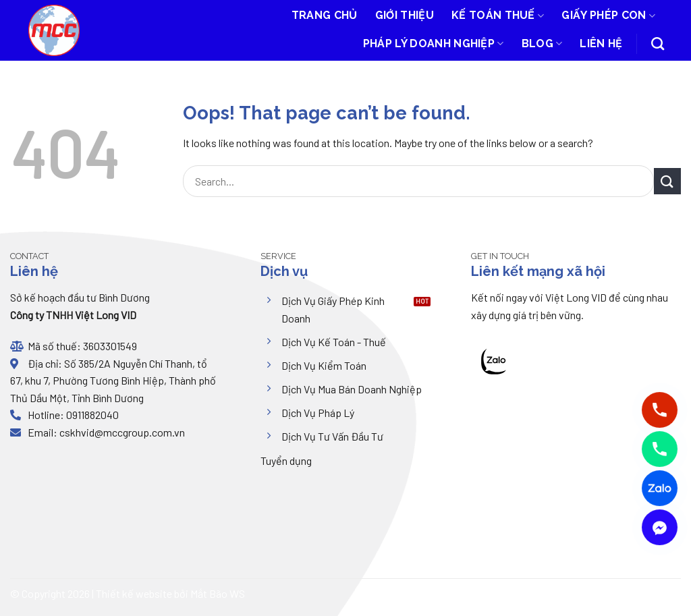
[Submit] (667, 181)
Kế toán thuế (498, 16)
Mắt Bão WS (218, 593)
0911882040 (91, 415)
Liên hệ (601, 44)
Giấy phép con (608, 16)
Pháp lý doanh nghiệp (434, 44)
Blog (542, 44)
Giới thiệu (405, 15)
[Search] (658, 44)
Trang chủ (325, 15)
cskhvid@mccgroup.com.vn (122, 432)
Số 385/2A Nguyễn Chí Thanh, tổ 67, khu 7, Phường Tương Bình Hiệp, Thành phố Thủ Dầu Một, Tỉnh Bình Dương (113, 381)
